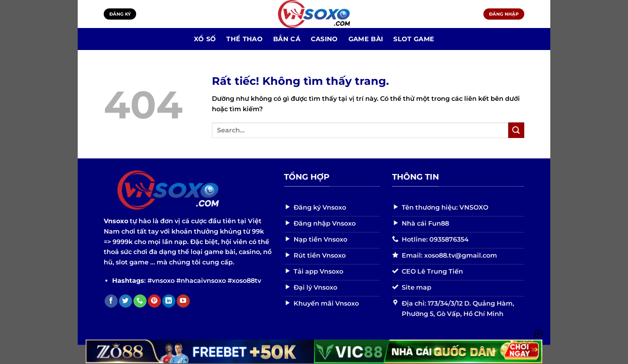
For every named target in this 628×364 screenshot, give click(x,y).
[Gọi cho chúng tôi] (140, 301)
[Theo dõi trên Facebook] (111, 301)
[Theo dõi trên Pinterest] (154, 301)
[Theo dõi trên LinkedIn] (169, 301)
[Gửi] (516, 130)
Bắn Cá (287, 39)
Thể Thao (245, 39)
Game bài (366, 39)
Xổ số (205, 39)
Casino (324, 39)
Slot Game (414, 39)
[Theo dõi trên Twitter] (126, 301)
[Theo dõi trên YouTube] (183, 301)
